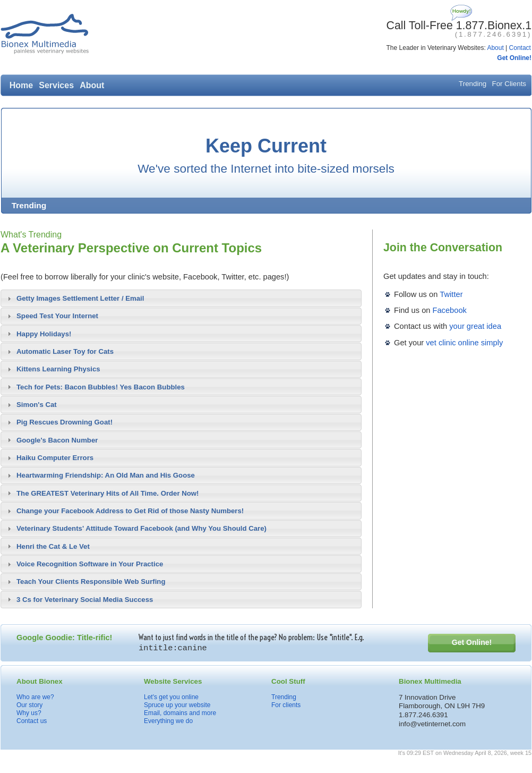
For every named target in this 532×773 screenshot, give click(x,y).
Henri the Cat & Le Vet (53, 546)
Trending (473, 84)
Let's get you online (171, 697)
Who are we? (35, 697)
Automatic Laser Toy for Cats (65, 351)
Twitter (451, 294)
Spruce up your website (177, 705)
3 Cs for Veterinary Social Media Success (85, 600)
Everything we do (168, 721)
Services (56, 85)
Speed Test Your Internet (57, 316)
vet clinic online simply (464, 343)
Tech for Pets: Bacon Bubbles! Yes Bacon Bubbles (101, 387)
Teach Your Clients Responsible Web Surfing (91, 581)
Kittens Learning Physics (58, 369)
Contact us (32, 721)
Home (21, 85)
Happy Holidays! (44, 334)
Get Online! (514, 58)
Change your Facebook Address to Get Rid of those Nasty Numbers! (130, 511)
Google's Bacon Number (57, 440)
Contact (520, 48)
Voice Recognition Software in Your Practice (90, 564)
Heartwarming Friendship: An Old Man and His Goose (106, 475)
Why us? (29, 713)
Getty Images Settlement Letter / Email (80, 298)
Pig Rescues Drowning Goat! (65, 422)
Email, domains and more (180, 713)
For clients (286, 705)
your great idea (475, 326)
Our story (29, 705)
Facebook (450, 310)
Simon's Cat (37, 405)
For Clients (509, 84)
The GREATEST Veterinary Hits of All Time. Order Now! (108, 493)
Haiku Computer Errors (55, 458)
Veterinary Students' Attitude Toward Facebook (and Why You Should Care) (141, 528)
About (495, 48)
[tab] (181, 298)
